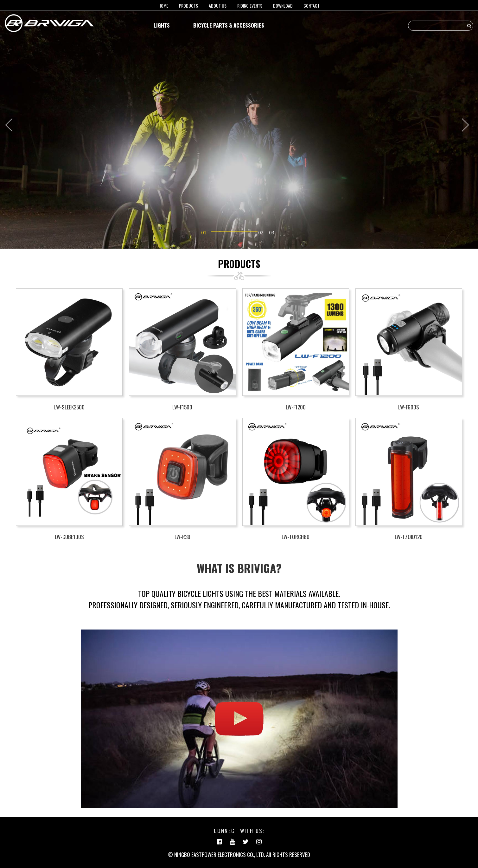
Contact (312, 6)
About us (218, 6)
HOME (163, 6)
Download (283, 6)
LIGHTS (162, 25)
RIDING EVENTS (250, 6)
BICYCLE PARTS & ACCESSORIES (229, 25)
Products (188, 6)
